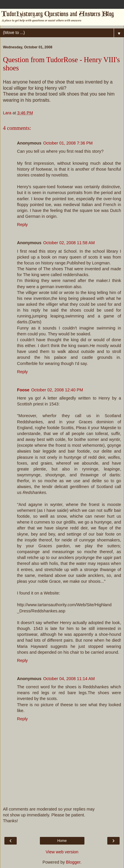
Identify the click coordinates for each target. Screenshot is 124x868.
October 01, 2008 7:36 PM (68, 143)
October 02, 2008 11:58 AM (69, 243)
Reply (22, 225)
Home (62, 841)
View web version (62, 852)
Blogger (73, 862)
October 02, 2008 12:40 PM (57, 390)
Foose (23, 390)
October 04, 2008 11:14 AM (69, 679)
